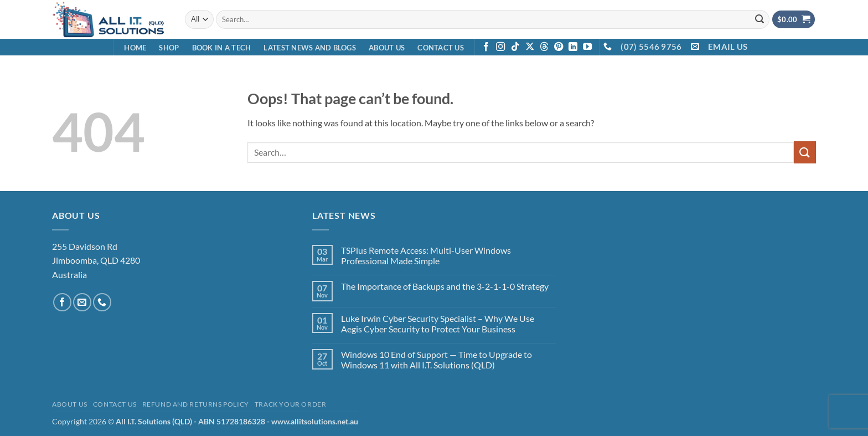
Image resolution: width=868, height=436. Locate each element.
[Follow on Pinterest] (559, 47)
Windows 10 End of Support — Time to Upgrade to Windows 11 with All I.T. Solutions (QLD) (436, 360)
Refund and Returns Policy (196, 404)
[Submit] (759, 19)
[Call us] (102, 302)
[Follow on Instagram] (500, 47)
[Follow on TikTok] (515, 47)
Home (135, 48)
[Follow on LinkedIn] (573, 47)
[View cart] (794, 20)
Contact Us (441, 48)
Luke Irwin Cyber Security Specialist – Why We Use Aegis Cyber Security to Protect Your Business (438, 324)
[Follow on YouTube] (587, 47)
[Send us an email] (82, 302)
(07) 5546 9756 (651, 47)
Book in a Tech (222, 48)
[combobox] (493, 19)
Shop (169, 48)
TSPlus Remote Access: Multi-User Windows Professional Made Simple (426, 255)
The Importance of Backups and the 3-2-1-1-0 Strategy (445, 286)
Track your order (291, 404)
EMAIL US (728, 47)
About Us (387, 48)
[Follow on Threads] (544, 47)
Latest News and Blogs (309, 48)
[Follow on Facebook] (486, 47)
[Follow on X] (530, 47)
